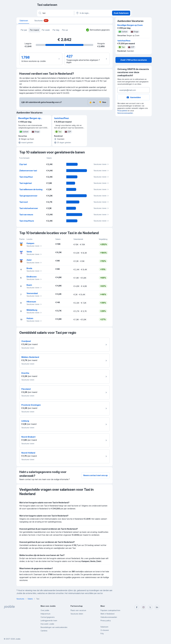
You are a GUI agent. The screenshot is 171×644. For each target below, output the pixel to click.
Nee (103, 102)
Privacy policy (106, 621)
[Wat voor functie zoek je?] (55, 13)
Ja (92, 102)
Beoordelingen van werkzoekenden (54, 627)
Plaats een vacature (78, 610)
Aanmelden (134, 97)
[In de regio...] (93, 13)
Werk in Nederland (107, 614)
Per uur (65, 30)
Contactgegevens (48, 617)
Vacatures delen (77, 614)
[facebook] (137, 607)
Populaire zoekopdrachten (110, 610)
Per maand (34, 30)
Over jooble (45, 610)
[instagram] (143, 607)
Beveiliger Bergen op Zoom (29, 118)
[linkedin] (157, 607)
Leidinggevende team (49, 621)
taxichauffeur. (62, 118)
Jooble (18, 639)
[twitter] (150, 607)
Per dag (56, 30)
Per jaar (24, 30)
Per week (46, 30)
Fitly (102, 634)
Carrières (44, 631)
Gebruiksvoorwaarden (109, 617)
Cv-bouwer (105, 630)
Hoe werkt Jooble (47, 624)
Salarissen (104, 627)
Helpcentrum (45, 614)
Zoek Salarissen (121, 13)
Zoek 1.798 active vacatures (134, 60)
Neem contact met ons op (95, 475)
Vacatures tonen (101, 164)
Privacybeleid (122, 111)
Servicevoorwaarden (125, 113)
